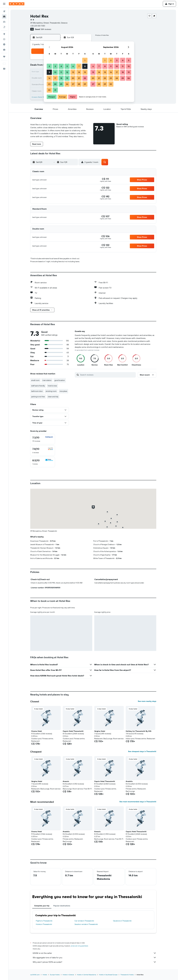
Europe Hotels (55, 975)
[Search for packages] (4, 27)
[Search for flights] (4, 11)
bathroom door (37, 391)
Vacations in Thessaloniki (122, 921)
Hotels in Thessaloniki (44, 924)
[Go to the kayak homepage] (17, 4)
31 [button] (55, 90)
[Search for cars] (4, 22)
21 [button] (79, 78)
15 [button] (85, 72)
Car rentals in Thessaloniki (84, 921)
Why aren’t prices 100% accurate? (94, 962)
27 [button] (73, 84)
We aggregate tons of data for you (94, 957)
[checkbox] (43, 439)
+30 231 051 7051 (38, 26)
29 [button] (85, 84)
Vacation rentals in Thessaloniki (86, 924)
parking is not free (38, 397)
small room (35, 380)
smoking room (51, 391)
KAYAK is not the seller (94, 953)
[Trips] (4, 57)
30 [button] (49, 90)
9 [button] (49, 72)
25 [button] (61, 84)
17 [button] (55, 78)
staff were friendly (38, 386)
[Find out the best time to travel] (4, 44)
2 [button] (49, 66)
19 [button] (67, 78)
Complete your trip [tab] (42, 906)
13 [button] (73, 72)
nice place (63, 391)
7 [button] (79, 66)
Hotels (45, 975)
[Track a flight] (4, 39)
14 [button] (79, 72)
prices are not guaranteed (79, 946)
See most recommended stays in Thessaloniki (138, 802)
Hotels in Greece (68, 975)
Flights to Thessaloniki (44, 921)
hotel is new (52, 386)
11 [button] (61, 72)
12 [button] (67, 72)
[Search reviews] (107, 375)
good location (60, 380)
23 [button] (49, 84)
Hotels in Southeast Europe (108, 975)
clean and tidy (53, 397)
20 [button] (73, 78)
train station (47, 380)
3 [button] (55, 66)
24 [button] (55, 84)
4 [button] (61, 66)
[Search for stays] (4, 17)
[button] (4, 4)
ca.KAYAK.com (35, 975)
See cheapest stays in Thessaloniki (142, 751)
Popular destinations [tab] (62, 906)
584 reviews (46, 29)
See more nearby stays (147, 701)
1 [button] (85, 60)
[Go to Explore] (4, 34)
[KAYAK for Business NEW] (4, 50)
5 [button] (67, 66)
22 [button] (85, 78)
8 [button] (85, 66)
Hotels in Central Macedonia (87, 975)
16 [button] (49, 78)
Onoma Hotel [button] (37, 731)
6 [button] (73, 66)
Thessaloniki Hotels (127, 975)
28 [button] (79, 84)
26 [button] (67, 84)
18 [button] (61, 78)
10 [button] (55, 72)
